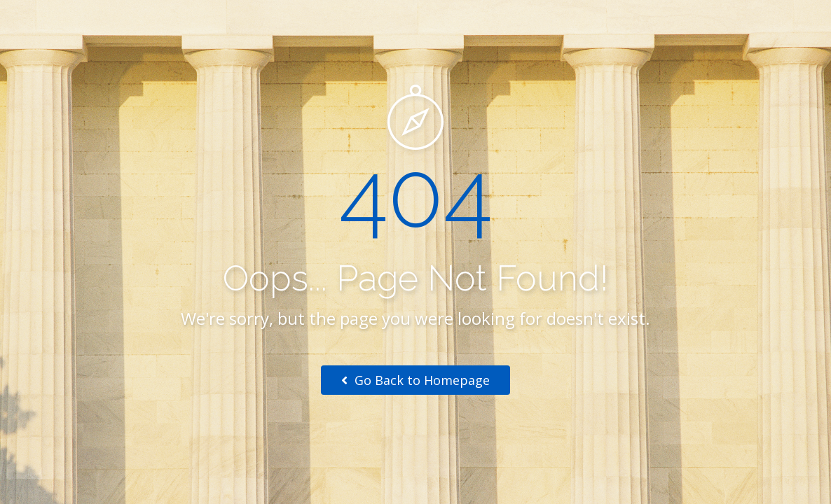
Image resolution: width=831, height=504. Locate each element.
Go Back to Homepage (415, 380)
